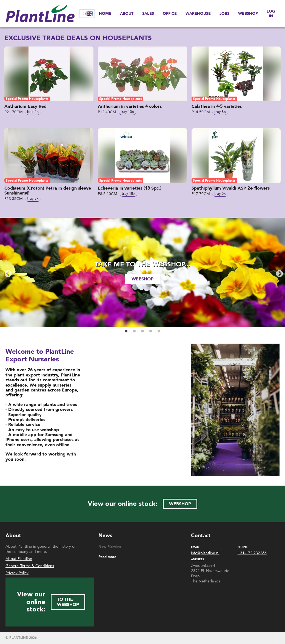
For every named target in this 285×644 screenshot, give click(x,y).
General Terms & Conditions (30, 566)
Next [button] (278, 272)
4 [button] (151, 331)
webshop (142, 279)
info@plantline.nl (205, 553)
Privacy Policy (17, 573)
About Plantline (19, 559)
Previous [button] (7, 272)
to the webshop (68, 602)
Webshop (248, 14)
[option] (142, 272)
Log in (271, 14)
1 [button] (126, 331)
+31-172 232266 (252, 553)
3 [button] (142, 331)
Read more (107, 557)
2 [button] (134, 331)
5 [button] (159, 331)
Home (105, 14)
